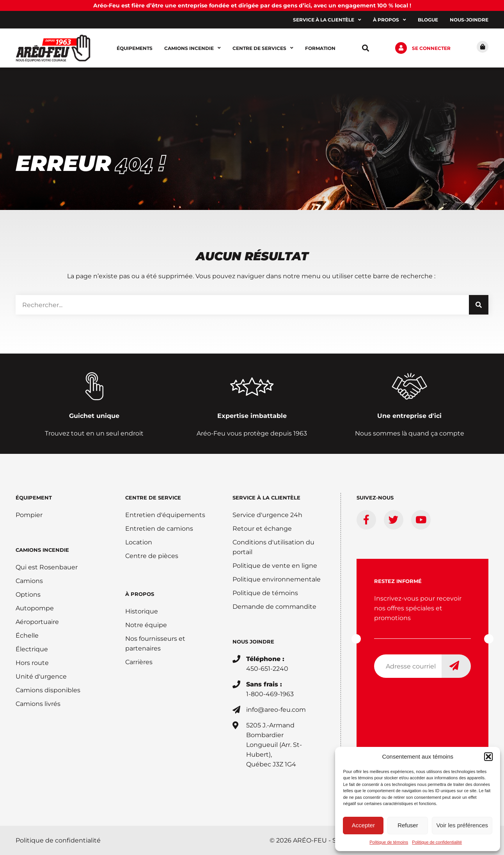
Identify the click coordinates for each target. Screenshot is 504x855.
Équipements (135, 48)
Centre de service (153, 498)
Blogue (428, 20)
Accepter (363, 825)
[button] (488, 757)
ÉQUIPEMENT (34, 498)
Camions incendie (193, 48)
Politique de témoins (389, 842)
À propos (390, 20)
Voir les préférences (462, 825)
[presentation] (433, 699)
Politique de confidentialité (437, 842)
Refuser (408, 825)
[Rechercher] (479, 305)
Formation (320, 48)
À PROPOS (140, 594)
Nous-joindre (469, 20)
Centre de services (263, 48)
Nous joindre (253, 642)
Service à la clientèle (327, 20)
